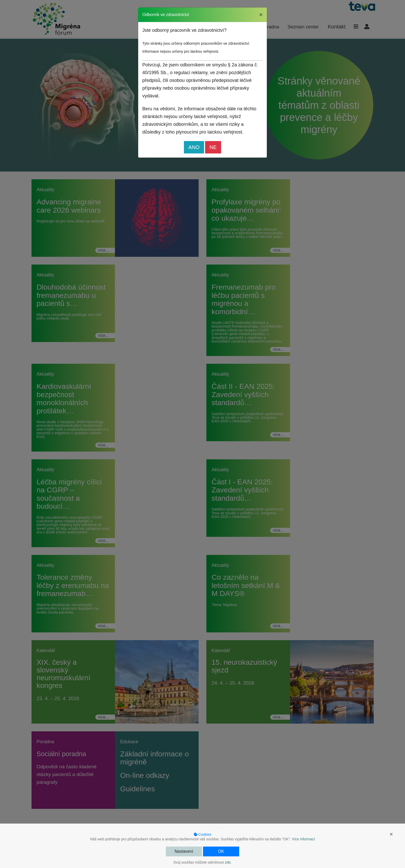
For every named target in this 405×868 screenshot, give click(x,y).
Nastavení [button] (184, 851)
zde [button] (228, 862)
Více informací (303, 839)
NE (213, 147)
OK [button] (221, 851)
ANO (194, 147)
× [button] (391, 834)
